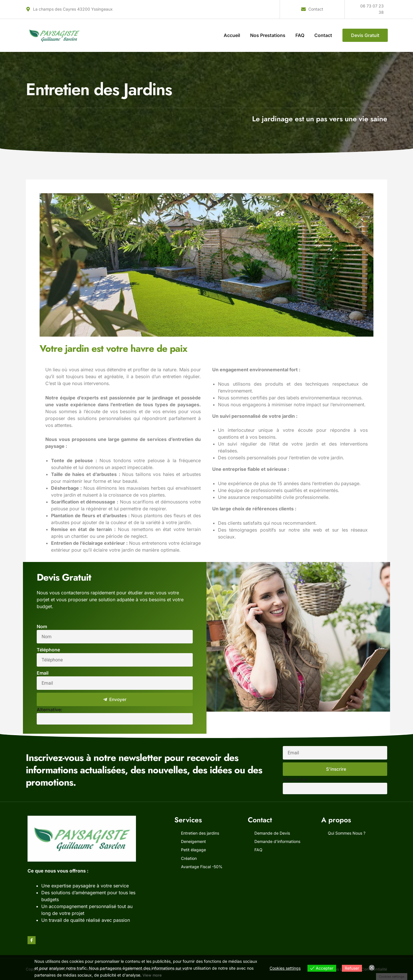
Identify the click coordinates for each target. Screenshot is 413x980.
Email (43, 673)
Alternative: (49, 710)
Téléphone (48, 650)
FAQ (300, 35)
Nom (42, 626)
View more (152, 975)
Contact (323, 35)
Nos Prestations (268, 35)
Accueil (232, 35)
